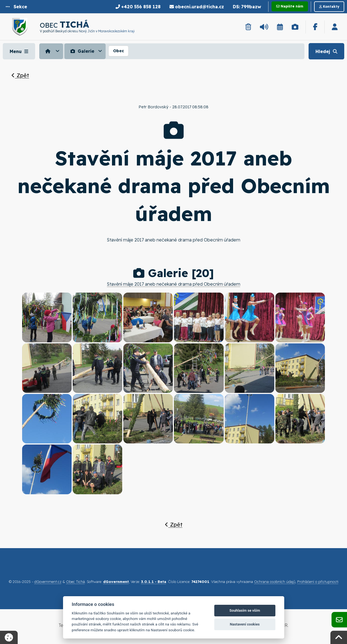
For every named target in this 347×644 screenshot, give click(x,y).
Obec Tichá (75, 582)
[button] (16, 7)
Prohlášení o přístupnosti (318, 582)
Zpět (20, 75)
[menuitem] (52, 51)
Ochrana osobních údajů (275, 582)
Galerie (82, 51)
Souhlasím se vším (245, 610)
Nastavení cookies (245, 624)
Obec (118, 51)
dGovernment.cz (48, 582)
